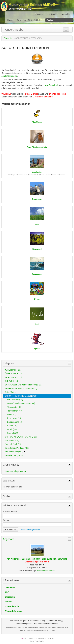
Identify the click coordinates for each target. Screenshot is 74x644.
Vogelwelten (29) (15, 407)
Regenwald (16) (14, 418)
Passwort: (7, 520)
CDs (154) (11, 392)
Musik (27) (12, 429)
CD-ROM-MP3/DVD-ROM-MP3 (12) (21, 437)
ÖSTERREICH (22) (14, 374)
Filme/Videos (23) (15, 400)
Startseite (39, 14)
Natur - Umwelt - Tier (20, 9)
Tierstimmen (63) (15, 411)
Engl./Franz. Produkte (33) (17, 448)
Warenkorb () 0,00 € (30, 20)
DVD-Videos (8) (12, 441)
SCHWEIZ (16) (12, 381)
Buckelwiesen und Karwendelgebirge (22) (24, 385)
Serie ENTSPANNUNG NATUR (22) (21, 388)
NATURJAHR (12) (13, 370)
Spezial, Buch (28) (13, 444)
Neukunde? (53, 14)
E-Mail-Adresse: (10, 512)
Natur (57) (12, 415)
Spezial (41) (13, 433)
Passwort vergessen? (30, 530)
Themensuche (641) (15, 452)
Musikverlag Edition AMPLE (32, 5)
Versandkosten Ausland (46, 571)
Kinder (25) (12, 426)
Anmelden (67, 14)
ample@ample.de (9, 76)
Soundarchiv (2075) (15, 455)
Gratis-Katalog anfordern (16, 471)
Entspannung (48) (15, 422)
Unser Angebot (15, 30)
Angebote (8, 539)
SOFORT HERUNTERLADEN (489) (22, 396)
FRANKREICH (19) (14, 377)
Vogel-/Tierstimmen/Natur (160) (21, 403)
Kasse (10, 20)
